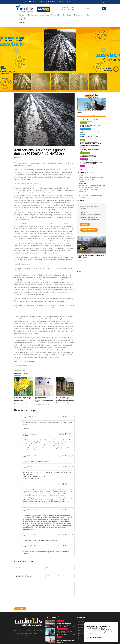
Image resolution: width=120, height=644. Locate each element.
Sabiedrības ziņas (85, 153)
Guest (25, 455)
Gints (24, 417)
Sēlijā (63, 15)
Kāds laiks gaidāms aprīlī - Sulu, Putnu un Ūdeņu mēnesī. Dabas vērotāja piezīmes (23, 398)
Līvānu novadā (44, 15)
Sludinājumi (37, 2)
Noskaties (17, 2)
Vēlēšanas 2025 (22, 23)
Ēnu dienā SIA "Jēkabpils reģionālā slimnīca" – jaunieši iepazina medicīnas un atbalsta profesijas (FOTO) (91, 162)
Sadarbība (81, 620)
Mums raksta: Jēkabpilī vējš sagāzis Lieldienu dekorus (91, 256)
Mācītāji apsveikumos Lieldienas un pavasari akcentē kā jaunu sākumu (90, 137)
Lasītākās (97, 120)
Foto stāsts (25, 2)
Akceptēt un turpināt (96, 638)
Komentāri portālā (84, 623)
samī (24, 467)
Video (31, 2)
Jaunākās (86, 120)
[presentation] (28, 600)
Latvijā (69, 15)
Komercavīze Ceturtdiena (69, 2)
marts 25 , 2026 (81, 260)
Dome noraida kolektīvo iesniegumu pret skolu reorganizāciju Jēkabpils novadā (65, 398)
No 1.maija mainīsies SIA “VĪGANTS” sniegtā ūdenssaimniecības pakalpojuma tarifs (44, 399)
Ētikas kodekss (83, 629)
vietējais (25, 434)
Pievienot (20, 608)
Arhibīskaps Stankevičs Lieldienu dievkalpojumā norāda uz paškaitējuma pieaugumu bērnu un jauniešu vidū (91, 144)
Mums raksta (78, 15)
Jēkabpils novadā (32, 15)
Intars (24, 534)
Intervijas (87, 15)
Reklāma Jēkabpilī (46, 2)
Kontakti (81, 632)
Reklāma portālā (56, 2)
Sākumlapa (21, 15)
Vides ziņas (84, 123)
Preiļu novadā (55, 15)
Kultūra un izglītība (86, 129)
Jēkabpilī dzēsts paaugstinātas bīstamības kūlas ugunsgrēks (88, 156)
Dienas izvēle (84, 159)
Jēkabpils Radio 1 (23, 19)
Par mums (81, 635)
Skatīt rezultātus (89, 230)
